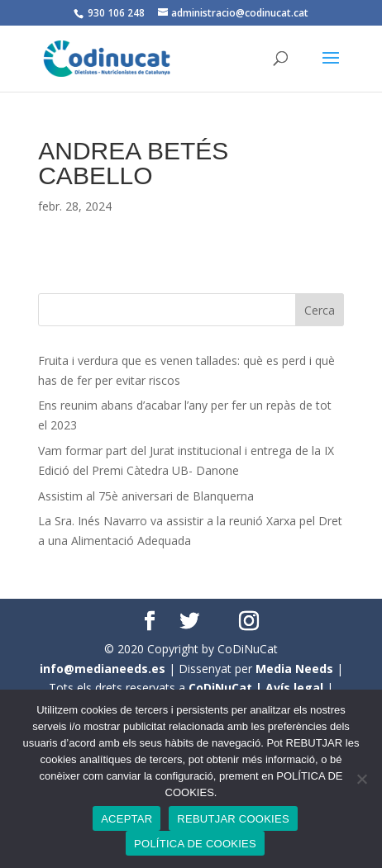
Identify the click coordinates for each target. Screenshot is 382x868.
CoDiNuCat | (227, 688)
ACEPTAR (127, 819)
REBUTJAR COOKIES (233, 819)
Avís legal (294, 688)
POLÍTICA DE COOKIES (195, 844)
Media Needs (294, 669)
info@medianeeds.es (103, 669)
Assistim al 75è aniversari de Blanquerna (146, 496)
